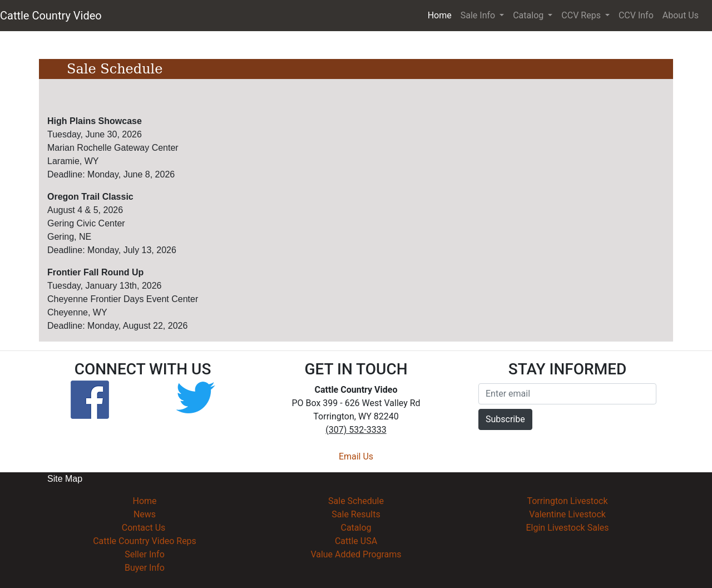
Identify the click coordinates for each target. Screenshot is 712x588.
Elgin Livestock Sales (567, 528)
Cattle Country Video (51, 16)
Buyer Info (145, 568)
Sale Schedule (356, 501)
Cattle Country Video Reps (145, 541)
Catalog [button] (529, 15)
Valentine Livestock (567, 514)
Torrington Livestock (567, 501)
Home (442, 14)
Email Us (356, 456)
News (145, 514)
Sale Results (356, 514)
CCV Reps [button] (582, 15)
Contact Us (144, 528)
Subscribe (505, 419)
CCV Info (636, 15)
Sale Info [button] (479, 15)
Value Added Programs (356, 554)
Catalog (356, 528)
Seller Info (145, 554)
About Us (681, 15)
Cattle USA (356, 541)
